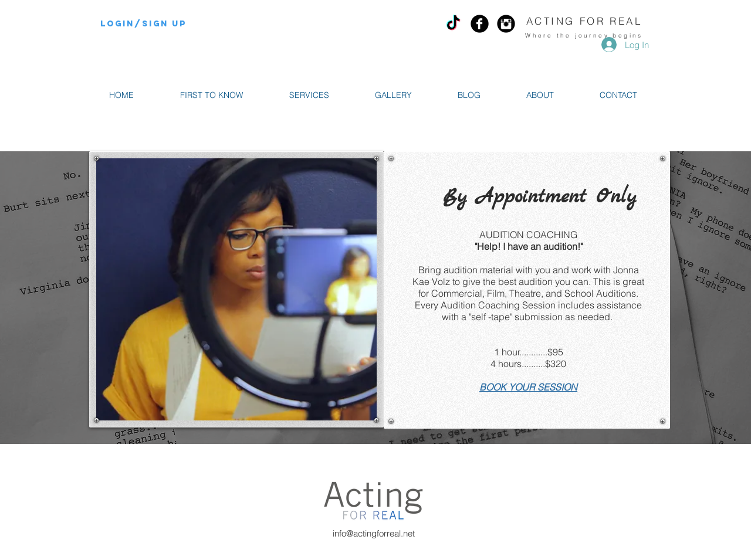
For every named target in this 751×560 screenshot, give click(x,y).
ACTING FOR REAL (584, 21)
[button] (309, 95)
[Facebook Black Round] (480, 24)
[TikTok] (453, 24)
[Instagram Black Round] (506, 24)
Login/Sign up (143, 24)
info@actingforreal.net (374, 533)
